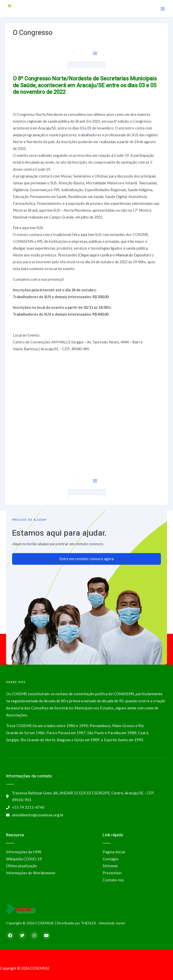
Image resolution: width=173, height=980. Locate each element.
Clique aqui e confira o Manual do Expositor (114, 255)
